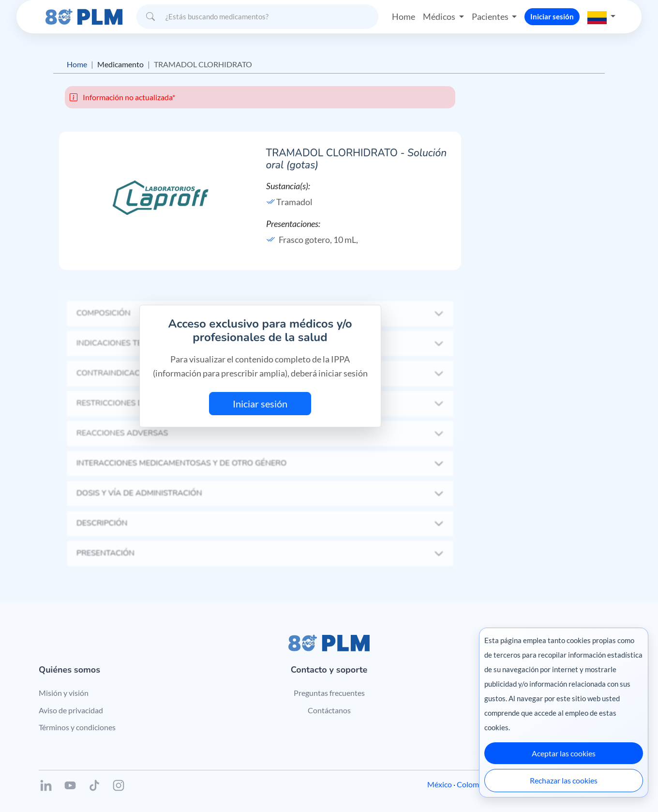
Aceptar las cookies (564, 753)
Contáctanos (329, 710)
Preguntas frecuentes (329, 693)
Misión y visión (64, 693)
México (440, 784)
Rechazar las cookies (564, 780)
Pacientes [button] (491, 16)
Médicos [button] (440, 16)
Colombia (473, 784)
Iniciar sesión (552, 16)
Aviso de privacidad (71, 710)
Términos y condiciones (77, 727)
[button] (601, 16)
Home (404, 16)
